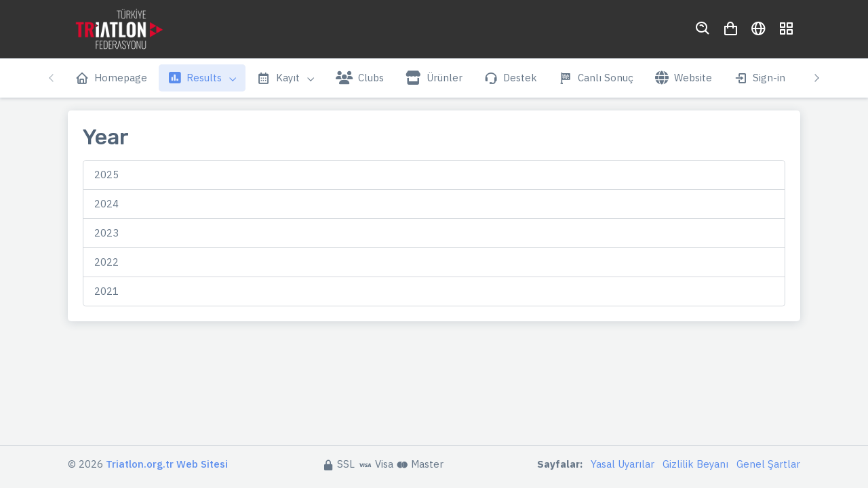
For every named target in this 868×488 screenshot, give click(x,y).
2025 (106, 175)
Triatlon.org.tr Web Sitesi (167, 464)
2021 (106, 291)
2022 (106, 262)
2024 (106, 204)
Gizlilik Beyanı (695, 464)
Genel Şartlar (768, 464)
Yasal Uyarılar (623, 464)
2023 (106, 233)
